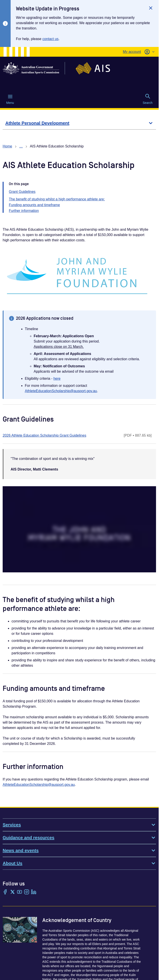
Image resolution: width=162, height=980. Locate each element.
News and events (79, 850)
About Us (79, 863)
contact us (50, 39)
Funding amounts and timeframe (34, 205)
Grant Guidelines (22, 192)
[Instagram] (27, 892)
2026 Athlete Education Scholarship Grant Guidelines (44, 435)
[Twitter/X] (12, 892)
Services (79, 825)
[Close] (151, 8)
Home (7, 146)
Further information (24, 211)
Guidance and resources (79, 838)
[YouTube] (20, 892)
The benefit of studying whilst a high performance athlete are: (57, 199)
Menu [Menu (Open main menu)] (10, 99)
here (57, 379)
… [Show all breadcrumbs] (21, 146)
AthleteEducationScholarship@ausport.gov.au (61, 391)
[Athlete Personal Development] (79, 123)
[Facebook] (5, 892)
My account (132, 52)
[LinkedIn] (34, 892)
